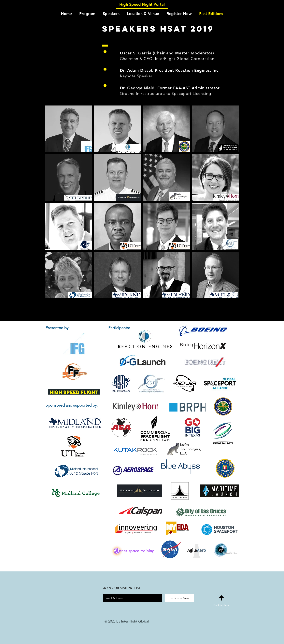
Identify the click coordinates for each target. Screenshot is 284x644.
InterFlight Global (135, 621)
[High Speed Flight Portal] (142, 4)
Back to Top (221, 605)
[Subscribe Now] (179, 598)
